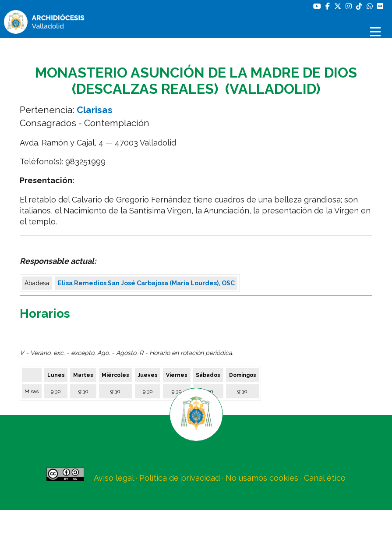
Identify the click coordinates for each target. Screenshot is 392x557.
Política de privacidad (180, 478)
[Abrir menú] (377, 32)
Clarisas (95, 110)
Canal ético (325, 478)
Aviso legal (114, 478)
